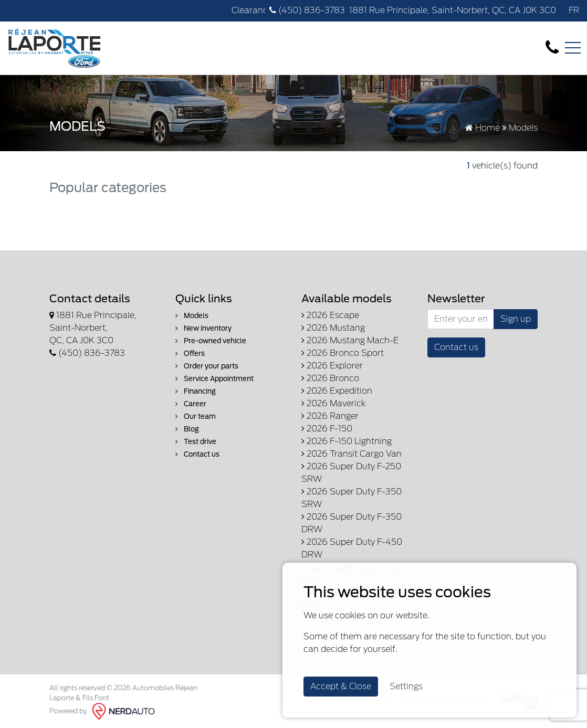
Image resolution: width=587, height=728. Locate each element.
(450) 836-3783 (307, 10)
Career (191, 404)
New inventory (203, 328)
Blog (187, 429)
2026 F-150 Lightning (347, 441)
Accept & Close (341, 686)
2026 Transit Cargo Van (352, 454)
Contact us (197, 454)
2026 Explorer (332, 366)
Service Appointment (214, 379)
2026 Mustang (333, 328)
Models (192, 316)
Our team (196, 416)
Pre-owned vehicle (211, 341)
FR (574, 10)
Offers (190, 354)
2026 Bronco (330, 378)
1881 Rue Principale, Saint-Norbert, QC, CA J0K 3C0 (453, 10)
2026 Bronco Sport (343, 353)
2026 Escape (330, 315)
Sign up (516, 319)
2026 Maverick (333, 403)
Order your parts (207, 366)
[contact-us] (552, 48)
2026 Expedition (337, 391)
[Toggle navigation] (573, 48)
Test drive (196, 442)
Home (483, 128)
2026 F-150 (327, 429)
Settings (406, 686)
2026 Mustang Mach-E (350, 340)
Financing (196, 391)
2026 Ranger (330, 416)
